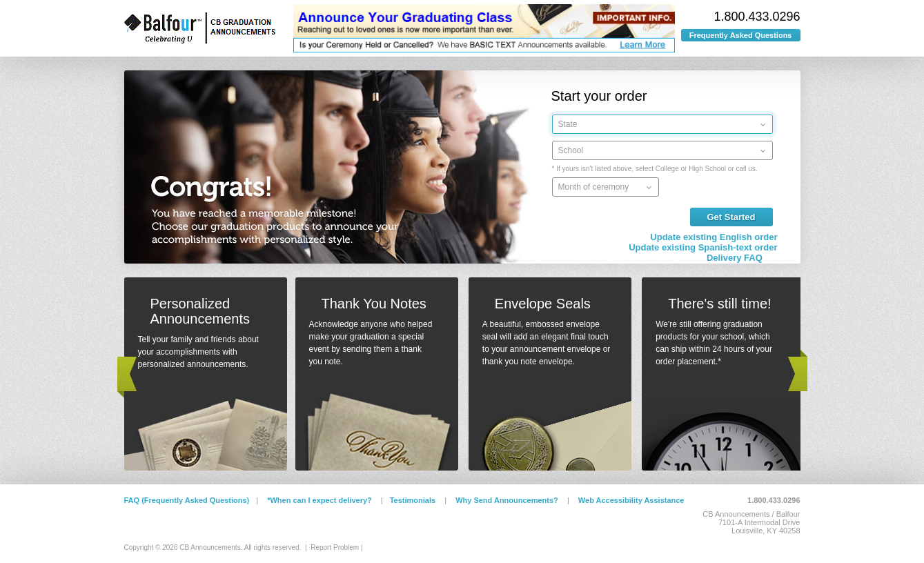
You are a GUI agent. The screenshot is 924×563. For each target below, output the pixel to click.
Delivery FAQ (735, 258)
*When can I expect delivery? (320, 500)
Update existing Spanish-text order (703, 247)
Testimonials (413, 500)
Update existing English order (714, 237)
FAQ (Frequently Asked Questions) (187, 500)
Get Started (731, 217)
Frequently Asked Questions (741, 35)
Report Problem (335, 547)
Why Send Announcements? (507, 500)
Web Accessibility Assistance (631, 500)
